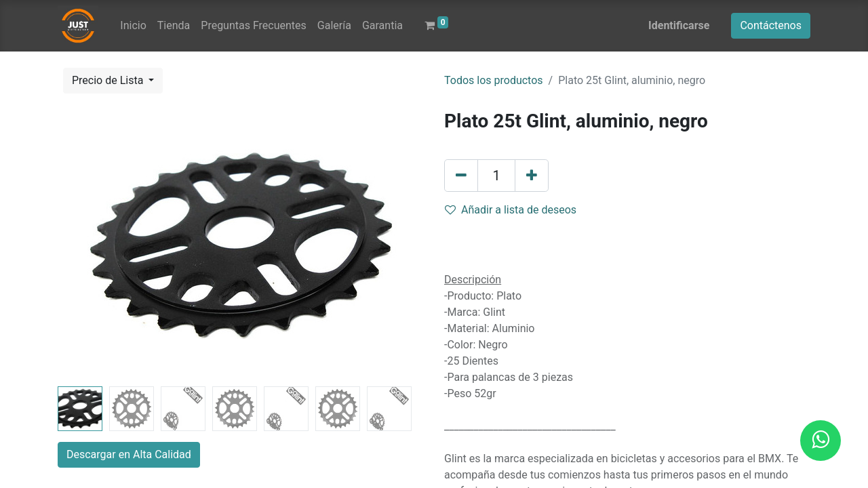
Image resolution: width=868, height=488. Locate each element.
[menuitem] (133, 26)
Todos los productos (494, 80)
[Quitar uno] (461, 176)
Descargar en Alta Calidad (129, 454)
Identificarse (679, 25)
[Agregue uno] (532, 176)
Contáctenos (771, 25)
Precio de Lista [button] (109, 80)
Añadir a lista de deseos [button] (511, 210)
